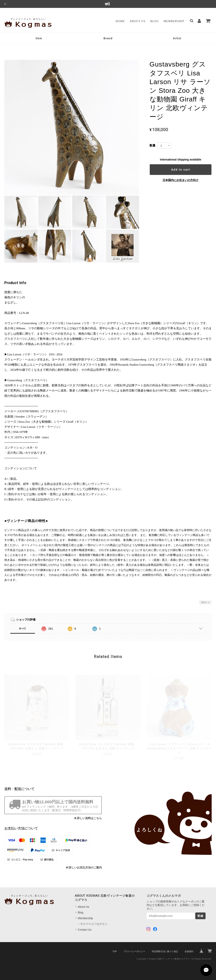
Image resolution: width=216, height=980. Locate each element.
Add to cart (180, 170)
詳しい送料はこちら (89, 818)
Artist (177, 38)
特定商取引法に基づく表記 (165, 951)
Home (120, 21)
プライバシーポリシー (134, 951)
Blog (154, 21)
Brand (108, 38)
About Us (138, 21)
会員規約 (189, 951)
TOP (115, 951)
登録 (200, 916)
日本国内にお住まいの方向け (180, 180)
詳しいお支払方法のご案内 (85, 868)
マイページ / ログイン (94, 924)
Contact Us (85, 930)
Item (39, 38)
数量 (152, 145)
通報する (205, 602)
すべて (22, 629)
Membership (174, 21)
